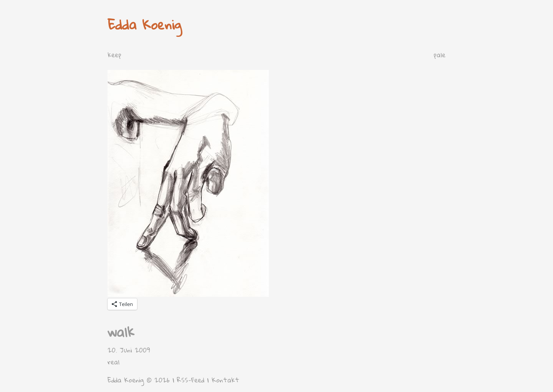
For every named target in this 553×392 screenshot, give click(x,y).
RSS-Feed (191, 380)
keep (114, 55)
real (113, 362)
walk (121, 332)
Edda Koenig (145, 24)
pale (440, 55)
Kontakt (225, 380)
